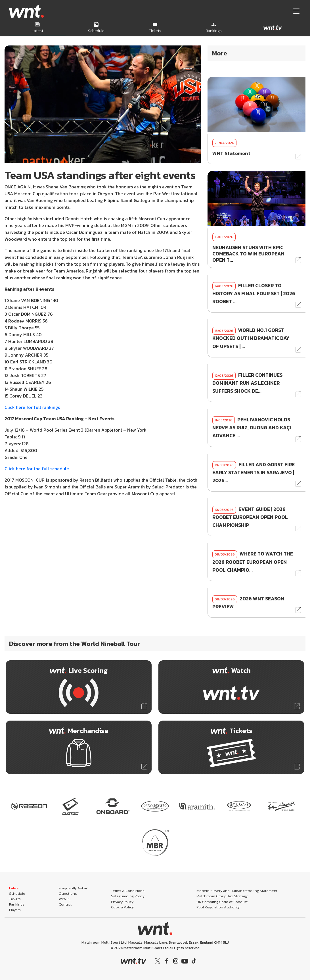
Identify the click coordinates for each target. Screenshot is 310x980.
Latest (14, 888)
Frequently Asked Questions (74, 891)
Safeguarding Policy (128, 896)
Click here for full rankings (32, 407)
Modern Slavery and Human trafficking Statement (237, 891)
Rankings (17, 904)
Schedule (17, 893)
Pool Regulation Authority (218, 907)
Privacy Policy (122, 902)
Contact (65, 904)
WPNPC (65, 899)
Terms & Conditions (128, 891)
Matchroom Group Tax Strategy (222, 896)
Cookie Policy (122, 907)
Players (15, 910)
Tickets (15, 899)
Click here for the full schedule (37, 469)
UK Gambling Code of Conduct (222, 902)
